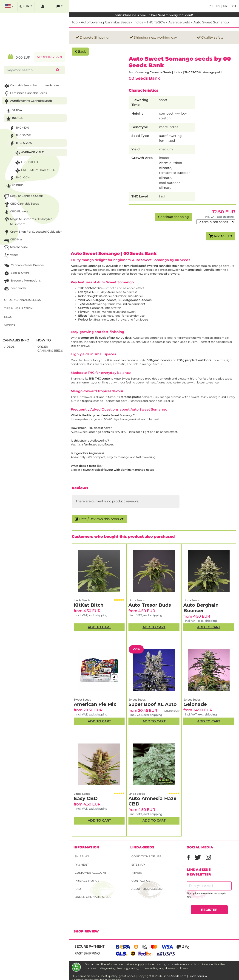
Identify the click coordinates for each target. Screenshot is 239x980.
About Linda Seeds (147, 889)
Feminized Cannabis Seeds (25, 94)
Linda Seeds (82, 600)
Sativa (14, 111)
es (218, 6)
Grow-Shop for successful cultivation (33, 232)
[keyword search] (31, 70)
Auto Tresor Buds (150, 605)
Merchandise (16, 248)
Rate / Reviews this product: (99, 519)
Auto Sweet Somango (211, 22)
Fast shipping (87, 953)
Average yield (179, 22)
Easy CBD (86, 798)
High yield (26, 163)
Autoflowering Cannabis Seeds (105, 22)
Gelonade (195, 704)
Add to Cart (221, 236)
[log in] (43, 6)
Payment (82, 865)
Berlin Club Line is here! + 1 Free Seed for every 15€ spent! (154, 15)
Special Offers (16, 273)
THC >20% (19, 178)
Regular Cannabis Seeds (23, 196)
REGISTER (209, 910)
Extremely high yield (35, 170)
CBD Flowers (16, 212)
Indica (138, 22)
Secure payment (89, 946)
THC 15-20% (156, 22)
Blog (8, 317)
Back (80, 51)
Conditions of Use (146, 856)
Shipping (82, 856)
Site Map (138, 865)
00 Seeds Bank (144, 78)
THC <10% (19, 128)
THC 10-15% (20, 136)
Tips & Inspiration (18, 308)
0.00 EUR (19, 57)
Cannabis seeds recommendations (31, 86)
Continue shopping (174, 217)
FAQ (78, 889)
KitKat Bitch (89, 605)
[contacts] (60, 6)
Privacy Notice (87, 881)
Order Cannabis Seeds (93, 897)
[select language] (9, 6)
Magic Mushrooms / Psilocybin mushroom (28, 221)
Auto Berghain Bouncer (201, 608)
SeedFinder (15, 289)
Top (75, 22)
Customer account (91, 873)
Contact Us (141, 881)
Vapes (11, 255)
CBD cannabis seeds (21, 204)
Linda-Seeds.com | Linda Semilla (185, 976)
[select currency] (26, 6)
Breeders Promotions (22, 281)
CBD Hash (14, 240)
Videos (10, 325)
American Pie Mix (95, 704)
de (211, 6)
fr (225, 6)
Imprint (138, 873)
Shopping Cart (50, 57)
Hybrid (14, 186)
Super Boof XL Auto (153, 704)
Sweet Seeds (82, 700)
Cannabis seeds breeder (24, 266)
